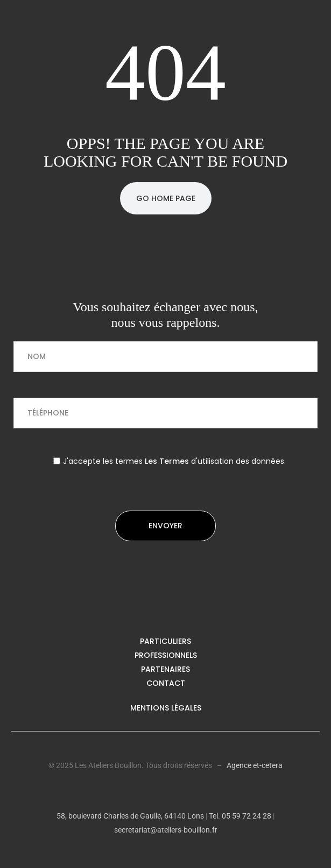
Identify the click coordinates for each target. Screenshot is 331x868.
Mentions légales (166, 708)
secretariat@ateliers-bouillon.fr (166, 830)
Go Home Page (166, 198)
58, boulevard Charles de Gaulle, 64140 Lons (130, 816)
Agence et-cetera (255, 765)
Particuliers (165, 641)
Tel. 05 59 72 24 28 (239, 816)
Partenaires (165, 669)
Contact (166, 683)
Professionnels (166, 655)
